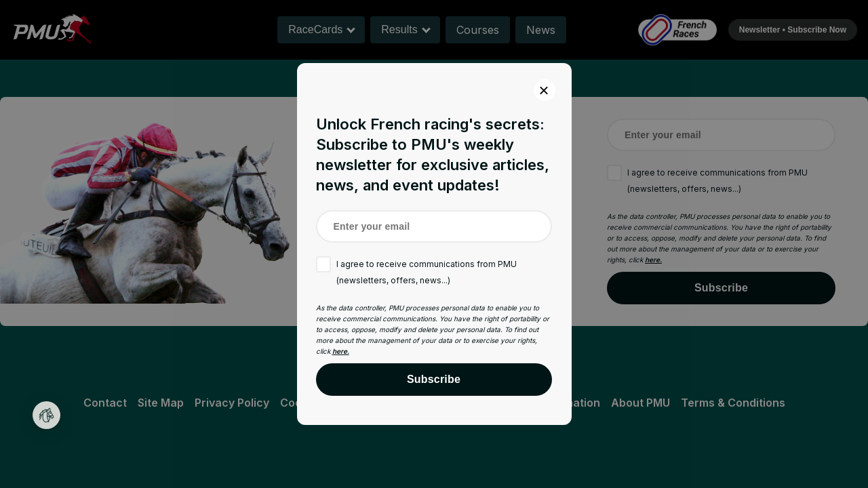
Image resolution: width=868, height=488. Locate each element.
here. (341, 351)
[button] (46, 415)
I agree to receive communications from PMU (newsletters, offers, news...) (427, 272)
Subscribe (434, 379)
